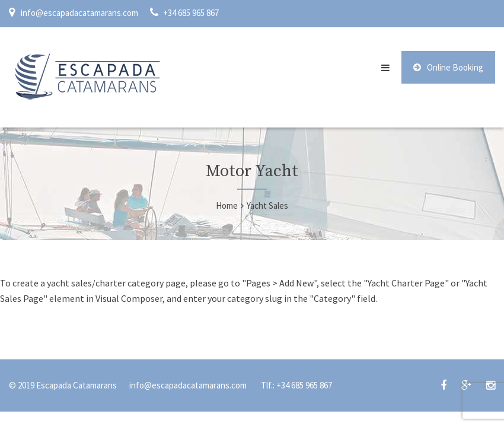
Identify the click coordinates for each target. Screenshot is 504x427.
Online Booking (448, 67)
